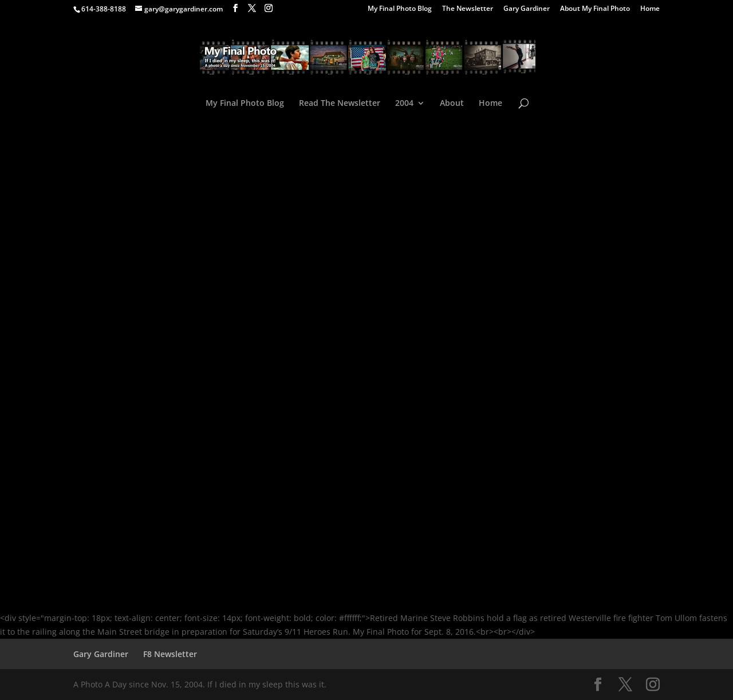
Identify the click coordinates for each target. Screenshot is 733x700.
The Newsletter (468, 9)
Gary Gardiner (527, 9)
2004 (404, 104)
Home (650, 9)
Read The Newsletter (340, 104)
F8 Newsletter (170, 654)
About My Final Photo (595, 9)
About (452, 104)
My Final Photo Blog (400, 9)
